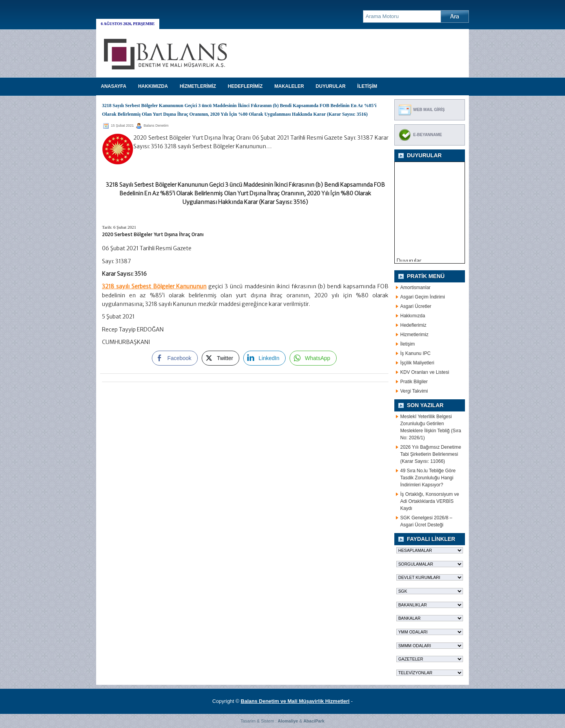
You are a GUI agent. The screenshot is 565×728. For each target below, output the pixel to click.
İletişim (407, 344)
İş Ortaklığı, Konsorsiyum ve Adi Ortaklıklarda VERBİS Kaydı (430, 501)
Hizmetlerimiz (414, 335)
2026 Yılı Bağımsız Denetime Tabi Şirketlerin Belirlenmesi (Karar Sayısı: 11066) (431, 454)
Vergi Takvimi (414, 391)
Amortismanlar (415, 288)
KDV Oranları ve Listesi (425, 372)
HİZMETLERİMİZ (198, 86)
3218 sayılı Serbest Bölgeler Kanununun (154, 286)
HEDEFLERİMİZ (245, 86)
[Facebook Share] (175, 358)
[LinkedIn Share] (264, 358)
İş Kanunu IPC (415, 353)
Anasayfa (114, 86)
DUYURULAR (331, 86)
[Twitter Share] (221, 358)
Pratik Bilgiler (414, 382)
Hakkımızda (413, 316)
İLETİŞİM (367, 86)
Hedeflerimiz (413, 325)
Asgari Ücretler (416, 306)
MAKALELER (289, 86)
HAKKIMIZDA (153, 86)
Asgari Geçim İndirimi (423, 297)
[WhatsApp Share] (313, 358)
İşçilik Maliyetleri (417, 363)
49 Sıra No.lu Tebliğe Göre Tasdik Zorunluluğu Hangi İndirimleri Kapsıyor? (428, 478)
